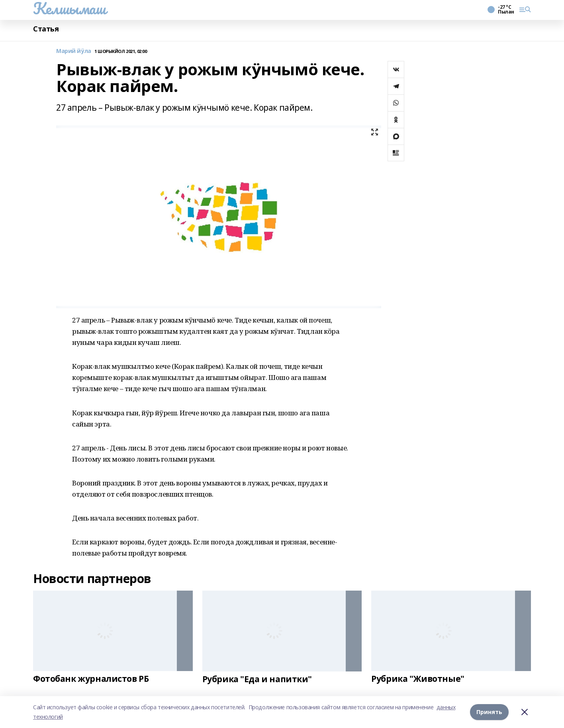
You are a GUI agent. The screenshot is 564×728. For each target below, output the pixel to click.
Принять (489, 712)
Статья (46, 29)
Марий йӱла (74, 51)
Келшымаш (70, 8)
